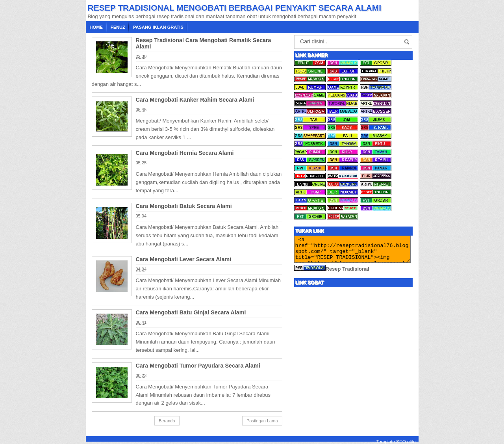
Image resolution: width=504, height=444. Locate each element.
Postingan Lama (262, 421)
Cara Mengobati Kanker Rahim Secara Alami (195, 100)
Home (96, 27)
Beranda (167, 421)
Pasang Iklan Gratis (158, 27)
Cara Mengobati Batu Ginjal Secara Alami (191, 312)
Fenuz (118, 27)
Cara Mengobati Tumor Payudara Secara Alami (198, 366)
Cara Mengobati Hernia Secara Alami (185, 153)
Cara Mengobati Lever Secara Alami (184, 259)
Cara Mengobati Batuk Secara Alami (184, 206)
